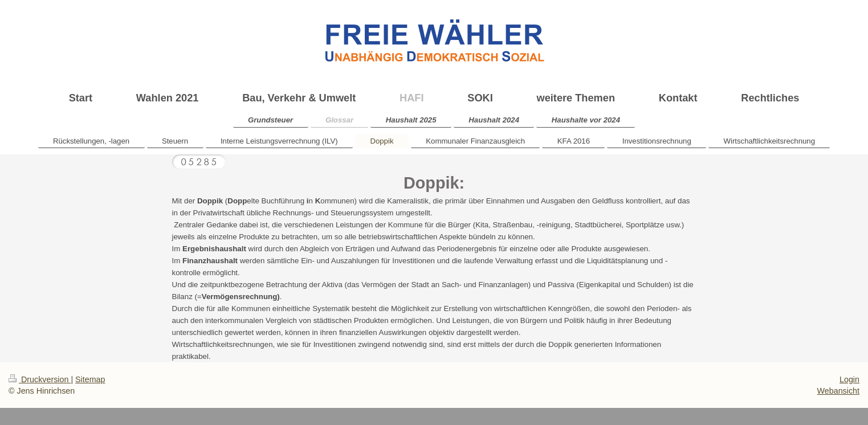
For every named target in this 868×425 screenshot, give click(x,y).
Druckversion (40, 379)
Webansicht (838, 391)
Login (849, 379)
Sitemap (90, 379)
